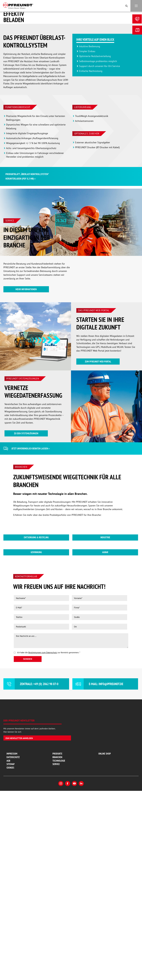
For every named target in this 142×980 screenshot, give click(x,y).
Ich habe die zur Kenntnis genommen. (49, 845)
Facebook (68, 976)
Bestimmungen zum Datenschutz (43, 845)
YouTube (74, 976)
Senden (28, 852)
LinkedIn (81, 976)
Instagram (61, 976)
